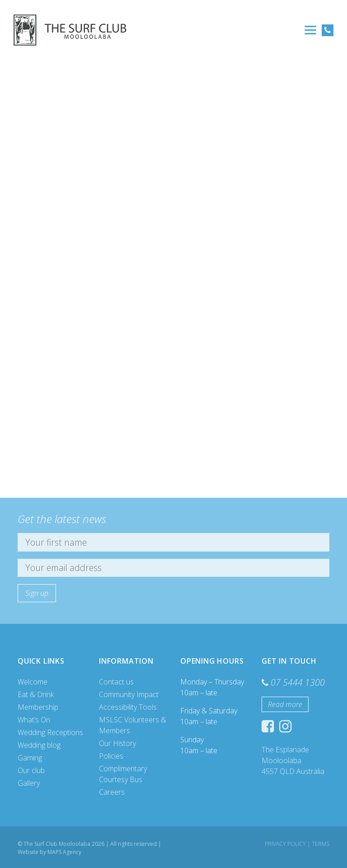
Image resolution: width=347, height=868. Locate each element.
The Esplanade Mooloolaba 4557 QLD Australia (293, 760)
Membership (38, 707)
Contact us (116, 682)
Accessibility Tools (128, 707)
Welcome (33, 682)
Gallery (29, 783)
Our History (117, 743)
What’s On (34, 720)
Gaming (30, 758)
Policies (111, 756)
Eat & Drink (36, 694)
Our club (31, 770)
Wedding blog (39, 745)
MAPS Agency (64, 852)
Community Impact (129, 694)
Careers (112, 792)
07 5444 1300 (298, 682)
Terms (321, 844)
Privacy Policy (285, 844)
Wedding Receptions (50, 732)
